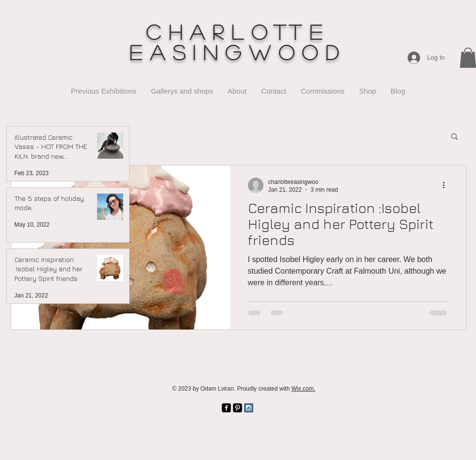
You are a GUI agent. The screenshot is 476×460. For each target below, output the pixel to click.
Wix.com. (303, 389)
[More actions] (447, 185)
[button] (454, 137)
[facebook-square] (226, 408)
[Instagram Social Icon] (249, 408)
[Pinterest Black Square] (238, 408)
